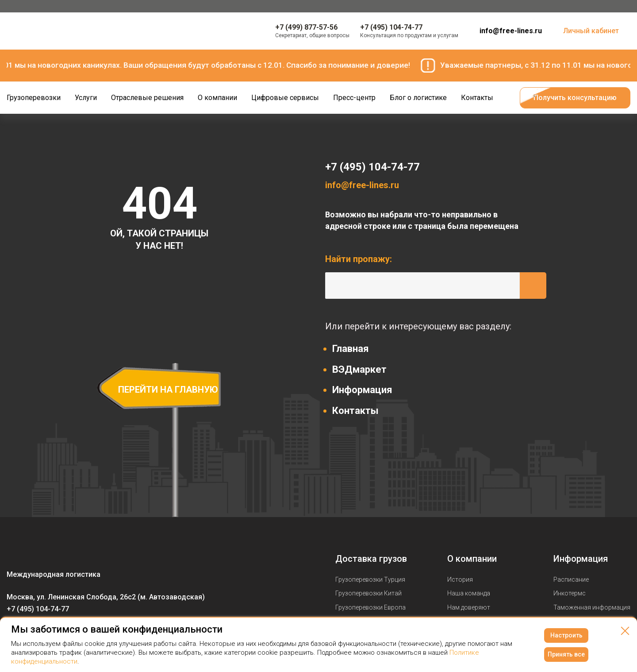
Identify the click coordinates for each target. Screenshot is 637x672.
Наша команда (469, 593)
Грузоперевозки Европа (370, 607)
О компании (472, 559)
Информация (362, 390)
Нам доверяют (469, 607)
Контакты (355, 411)
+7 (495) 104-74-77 (372, 167)
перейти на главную (168, 390)
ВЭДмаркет (359, 369)
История (460, 579)
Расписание (571, 579)
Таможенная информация (592, 607)
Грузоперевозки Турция (370, 579)
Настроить (566, 635)
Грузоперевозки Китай (368, 593)
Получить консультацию (575, 98)
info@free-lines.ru (511, 31)
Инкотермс (570, 593)
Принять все (566, 654)
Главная (351, 349)
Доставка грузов (371, 559)
